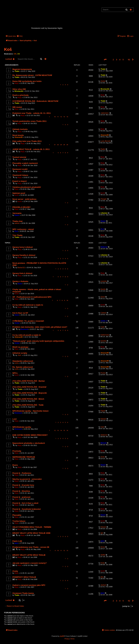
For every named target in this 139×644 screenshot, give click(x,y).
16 (67, 430)
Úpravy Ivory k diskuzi (23, 247)
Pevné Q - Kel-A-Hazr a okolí (25, 503)
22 (58, 145)
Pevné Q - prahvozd (21, 497)
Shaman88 (19, 137)
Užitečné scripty (20, 353)
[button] (105, 60)
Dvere (15, 465)
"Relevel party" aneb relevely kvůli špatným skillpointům (38, 341)
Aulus (20, 284)
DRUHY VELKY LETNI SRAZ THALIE (29, 555)
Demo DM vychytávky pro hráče (27, 81)
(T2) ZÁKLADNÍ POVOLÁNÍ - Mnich (28, 399)
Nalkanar (104, 247)
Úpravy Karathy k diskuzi (24, 255)
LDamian (104, 213)
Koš (8, 49)
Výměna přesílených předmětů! (27, 187)
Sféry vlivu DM (19, 89)
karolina (104, 341)
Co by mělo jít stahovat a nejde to (28, 305)
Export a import (19, 181)
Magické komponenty (22, 69)
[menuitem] (20, 36)
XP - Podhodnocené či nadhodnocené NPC (32, 297)
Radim (103, 149)
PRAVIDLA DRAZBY (22, 207)
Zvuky (15, 571)
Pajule (103, 411)
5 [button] (123, 60)
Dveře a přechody (21, 95)
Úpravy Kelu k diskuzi (22, 273)
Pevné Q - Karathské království (27, 509)
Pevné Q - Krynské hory (23, 485)
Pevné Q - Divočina (21, 491)
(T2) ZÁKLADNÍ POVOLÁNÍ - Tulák (28, 405)
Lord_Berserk (106, 141)
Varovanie (17, 213)
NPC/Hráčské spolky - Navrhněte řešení (30, 411)
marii (102, 427)
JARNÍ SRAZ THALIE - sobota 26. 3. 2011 (31, 149)
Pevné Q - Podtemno (22, 473)
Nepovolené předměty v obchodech (29, 443)
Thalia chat (17, 221)
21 (55, 145)
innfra (17, 363)
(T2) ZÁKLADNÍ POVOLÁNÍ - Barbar (29, 381)
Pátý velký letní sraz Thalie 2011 (27, 141)
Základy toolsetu (20, 129)
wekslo (17, 223)
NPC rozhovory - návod (23, 229)
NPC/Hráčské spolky (22, 427)
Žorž (16, 231)
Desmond (24, 329)
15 (64, 430)
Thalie (17, 71)
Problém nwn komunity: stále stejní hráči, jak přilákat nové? (40, 327)
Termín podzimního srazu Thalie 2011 (29, 121)
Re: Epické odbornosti (23, 367)
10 (55, 117)
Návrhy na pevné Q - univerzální (27, 479)
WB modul (17, 107)
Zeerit (103, 297)
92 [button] (129, 60)
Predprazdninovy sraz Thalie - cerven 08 (31, 547)
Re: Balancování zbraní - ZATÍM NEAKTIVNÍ (32, 75)
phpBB (62, 636)
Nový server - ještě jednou (24, 199)
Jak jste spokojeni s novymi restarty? (30, 563)
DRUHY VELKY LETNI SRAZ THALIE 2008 (31, 533)
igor (102, 533)
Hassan (103, 419)
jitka (102, 577)
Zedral (103, 81)
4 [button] (120, 60)
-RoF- (20, 355)
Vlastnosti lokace (20, 175)
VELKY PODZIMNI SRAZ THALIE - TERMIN (32, 527)
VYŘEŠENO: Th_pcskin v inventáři (28, 321)
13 (64, 117)
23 (61, 145)
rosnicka (104, 281)
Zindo (103, 457)
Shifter (103, 555)
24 (64, 145)
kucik (17, 195)
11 (58, 117)
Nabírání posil (19, 193)
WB (15, 54)
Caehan (104, 313)
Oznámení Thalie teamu (23, 593)
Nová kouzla (18, 135)
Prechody (17, 451)
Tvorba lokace (19, 521)
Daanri (17, 215)
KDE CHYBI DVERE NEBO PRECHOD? (30, 435)
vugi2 (103, 327)
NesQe (103, 289)
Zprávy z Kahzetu (20, 281)
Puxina (103, 373)
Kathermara (105, 335)
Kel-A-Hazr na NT (20, 313)
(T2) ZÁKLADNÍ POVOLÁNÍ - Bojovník (30, 393)
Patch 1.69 (17, 541)
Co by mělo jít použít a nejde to (27, 335)
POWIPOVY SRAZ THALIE (24, 577)
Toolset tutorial (19, 157)
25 (67, 145)
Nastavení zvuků (20, 169)
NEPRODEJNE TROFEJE (24, 457)
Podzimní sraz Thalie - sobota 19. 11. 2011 (32, 113)
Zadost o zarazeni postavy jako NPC (29, 585)
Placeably (17, 515)
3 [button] (117, 60)
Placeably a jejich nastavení (25, 163)
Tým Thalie (17, 235)
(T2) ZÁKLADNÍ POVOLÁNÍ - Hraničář (29, 387)
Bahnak (104, 443)
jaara (16, 543)
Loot (15, 419)
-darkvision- (105, 113)
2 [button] (113, 60)
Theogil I (104, 199)
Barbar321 (21, 268)
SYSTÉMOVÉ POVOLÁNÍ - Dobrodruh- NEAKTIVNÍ (35, 101)
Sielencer (104, 435)
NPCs (15, 373)
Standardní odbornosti (23, 361)
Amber (17, 323)
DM (18, 54)
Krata (103, 563)
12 (61, 117)
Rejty (17, 83)
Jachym (104, 585)
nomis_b (104, 321)
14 (67, 117)
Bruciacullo (19, 91)
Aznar (103, 547)
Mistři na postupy (20, 347)
